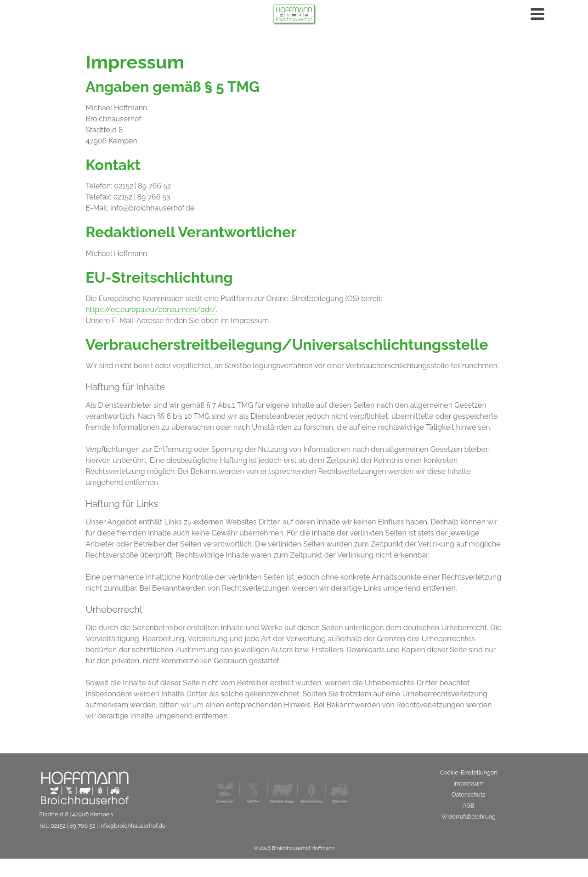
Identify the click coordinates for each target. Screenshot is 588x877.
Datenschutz (468, 794)
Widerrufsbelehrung (469, 817)
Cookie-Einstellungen (468, 772)
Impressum (468, 783)
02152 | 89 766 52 (73, 826)
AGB (469, 806)
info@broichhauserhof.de (132, 826)
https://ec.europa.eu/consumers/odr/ (151, 310)
